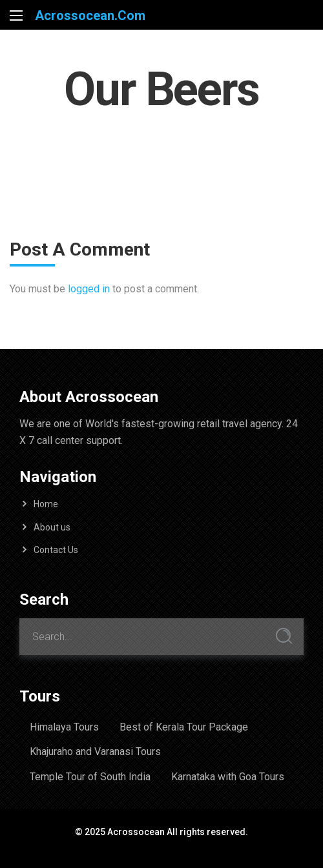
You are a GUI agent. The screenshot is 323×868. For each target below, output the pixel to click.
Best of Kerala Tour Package (184, 727)
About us (52, 527)
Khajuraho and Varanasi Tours (95, 752)
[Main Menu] (16, 15)
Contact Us (56, 550)
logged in (89, 289)
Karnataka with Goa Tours (228, 777)
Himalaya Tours (64, 727)
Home (46, 504)
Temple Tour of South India (90, 777)
